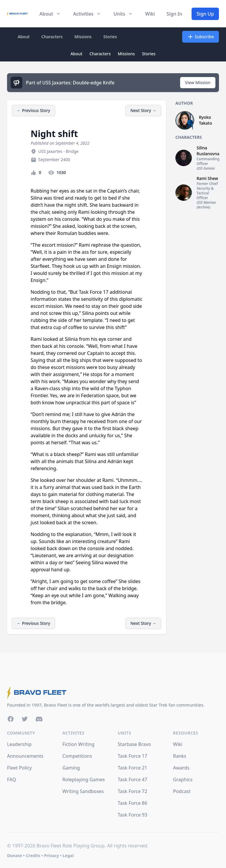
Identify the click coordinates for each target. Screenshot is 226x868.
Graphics (183, 779)
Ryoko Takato (206, 120)
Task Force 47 (132, 779)
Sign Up (205, 14)
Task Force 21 (132, 768)
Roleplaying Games (84, 779)
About (24, 37)
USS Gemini (206, 168)
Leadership (19, 744)
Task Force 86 (132, 803)
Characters (52, 37)
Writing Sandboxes (83, 791)
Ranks (180, 756)
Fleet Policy (19, 768)
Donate (15, 856)
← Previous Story (33, 110)
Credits (33, 856)
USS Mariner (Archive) (206, 205)
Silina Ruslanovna (208, 151)
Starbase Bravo (134, 744)
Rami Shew (207, 178)
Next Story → (143, 110)
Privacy (51, 856)
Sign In (174, 14)
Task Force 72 (132, 791)
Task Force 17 (132, 756)
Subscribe (201, 37)
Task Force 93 (132, 815)
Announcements (25, 756)
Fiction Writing (78, 744)
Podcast (182, 791)
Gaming (71, 768)
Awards (181, 768)
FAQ (11, 779)
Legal (68, 856)
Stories (110, 37)
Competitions (77, 756)
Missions (83, 37)
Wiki (150, 14)
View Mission (198, 82)
